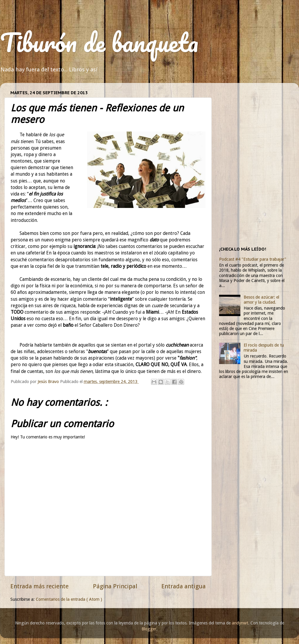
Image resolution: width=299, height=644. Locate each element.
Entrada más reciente (40, 586)
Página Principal (115, 586)
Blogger (149, 629)
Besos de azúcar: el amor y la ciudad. (261, 300)
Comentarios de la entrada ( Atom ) (69, 599)
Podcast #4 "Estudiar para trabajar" (253, 259)
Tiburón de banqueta (99, 42)
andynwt (240, 623)
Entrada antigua (184, 586)
